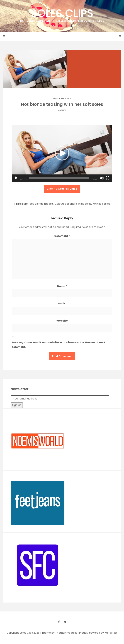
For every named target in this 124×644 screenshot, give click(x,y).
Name (62, 286)
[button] (62, 153)
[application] (62, 153)
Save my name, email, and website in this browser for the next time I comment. (58, 345)
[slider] (59, 178)
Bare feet (28, 204)
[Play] (16, 178)
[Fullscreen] (108, 178)
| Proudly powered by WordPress (98, 633)
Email (62, 304)
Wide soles (85, 204)
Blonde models (44, 204)
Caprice (62, 110)
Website (62, 321)
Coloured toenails (66, 204)
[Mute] (102, 178)
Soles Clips (62, 14)
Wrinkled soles (101, 204)
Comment (62, 236)
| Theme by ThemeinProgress (59, 633)
